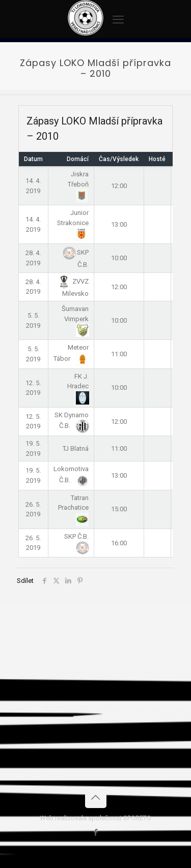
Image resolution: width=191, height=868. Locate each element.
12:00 (119, 186)
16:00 (119, 543)
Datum (33, 159)
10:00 (119, 258)
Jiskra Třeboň (78, 184)
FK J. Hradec (78, 387)
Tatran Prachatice (73, 508)
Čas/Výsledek (119, 159)
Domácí (78, 159)
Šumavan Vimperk (75, 319)
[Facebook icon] (95, 832)
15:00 (119, 509)
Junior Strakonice (73, 223)
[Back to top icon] (96, 797)
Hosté (157, 159)
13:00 (119, 224)
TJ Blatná (76, 448)
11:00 (119, 354)
